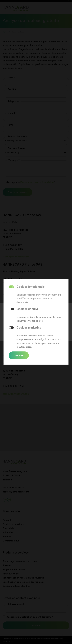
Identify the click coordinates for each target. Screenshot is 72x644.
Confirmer (19, 356)
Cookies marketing (29, 327)
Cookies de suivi (27, 309)
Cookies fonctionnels (30, 287)
